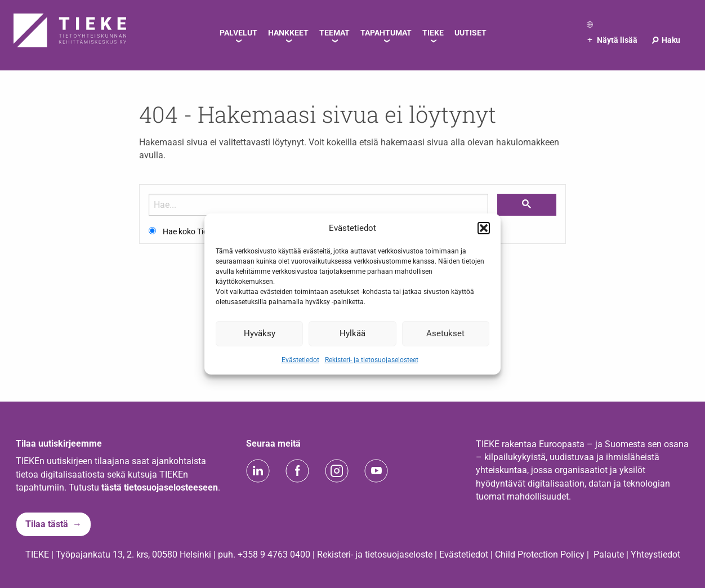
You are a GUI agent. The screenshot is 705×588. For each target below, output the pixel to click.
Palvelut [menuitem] (238, 33)
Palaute (609, 554)
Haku (665, 40)
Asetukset (445, 333)
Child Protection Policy (540, 554)
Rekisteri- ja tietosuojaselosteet (372, 359)
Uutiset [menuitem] (470, 33)
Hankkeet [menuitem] (288, 33)
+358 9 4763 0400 (274, 554)
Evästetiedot (300, 359)
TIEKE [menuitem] (433, 33)
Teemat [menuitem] (334, 33)
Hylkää (352, 333)
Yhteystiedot (655, 554)
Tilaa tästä (47, 524)
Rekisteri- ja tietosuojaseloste (375, 554)
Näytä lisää (612, 40)
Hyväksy (260, 333)
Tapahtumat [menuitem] (386, 33)
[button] (484, 228)
